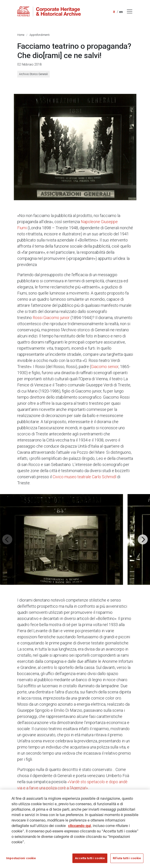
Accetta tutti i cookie (90, 860)
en (121, 12)
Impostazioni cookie (21, 860)
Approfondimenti (40, 35)
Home (21, 35)
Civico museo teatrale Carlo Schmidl (84, 477)
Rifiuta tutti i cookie (127, 860)
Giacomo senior (105, 367)
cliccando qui (79, 828)
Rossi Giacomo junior (51, 318)
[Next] (143, 539)
